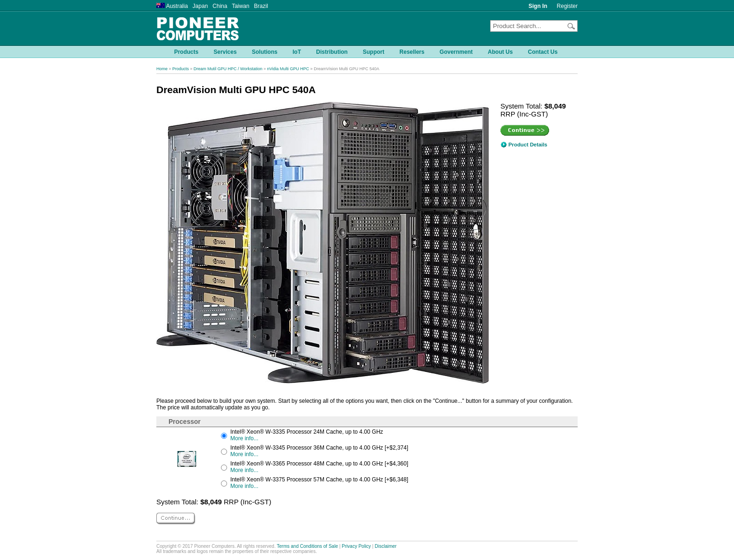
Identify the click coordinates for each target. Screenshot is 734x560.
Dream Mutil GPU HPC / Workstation (228, 69)
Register (567, 6)
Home (162, 69)
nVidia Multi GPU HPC (288, 69)
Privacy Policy (356, 546)
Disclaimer (386, 546)
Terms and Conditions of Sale (307, 546)
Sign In (538, 6)
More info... (244, 438)
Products (181, 69)
